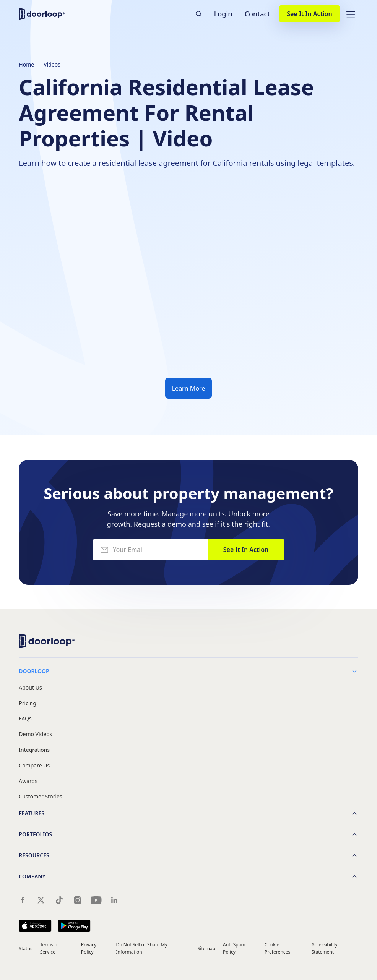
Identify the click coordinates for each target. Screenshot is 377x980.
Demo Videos (35, 734)
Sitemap (206, 948)
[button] (351, 14)
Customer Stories (40, 797)
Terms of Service (50, 948)
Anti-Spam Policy (234, 948)
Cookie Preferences (277, 948)
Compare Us (34, 766)
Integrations (34, 750)
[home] (42, 14)
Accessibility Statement (324, 948)
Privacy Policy (89, 948)
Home (26, 64)
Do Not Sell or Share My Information (142, 948)
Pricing (27, 703)
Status (25, 948)
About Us (30, 688)
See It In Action (309, 14)
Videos (52, 64)
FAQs (25, 719)
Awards (28, 781)
